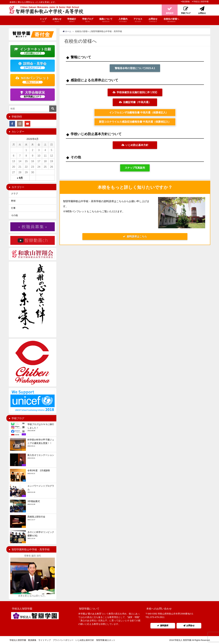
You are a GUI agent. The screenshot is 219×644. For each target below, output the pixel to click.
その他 (14, 215)
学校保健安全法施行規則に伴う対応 (135, 92)
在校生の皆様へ (171, 20)
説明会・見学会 (33, 65)
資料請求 (163, 626)
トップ (43, 20)
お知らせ (57, 20)
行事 (13, 208)
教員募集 (186, 2)
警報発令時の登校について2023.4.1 (135, 68)
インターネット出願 (33, 51)
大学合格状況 (33, 94)
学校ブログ (88, 20)
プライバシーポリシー (63, 640)
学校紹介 (72, 20)
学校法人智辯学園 (201, 2)
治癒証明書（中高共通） (135, 102)
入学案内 (123, 20)
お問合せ (153, 20)
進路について (106, 20)
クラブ (14, 194)
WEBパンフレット (33, 80)
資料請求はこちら (135, 236)
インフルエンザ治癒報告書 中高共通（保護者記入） (137, 112)
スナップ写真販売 (135, 168)
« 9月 (20, 178)
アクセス (138, 20)
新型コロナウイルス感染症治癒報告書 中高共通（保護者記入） (135, 122)
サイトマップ (45, 640)
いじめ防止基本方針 (135, 145)
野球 (13, 201)
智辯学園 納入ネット (106, 640)
